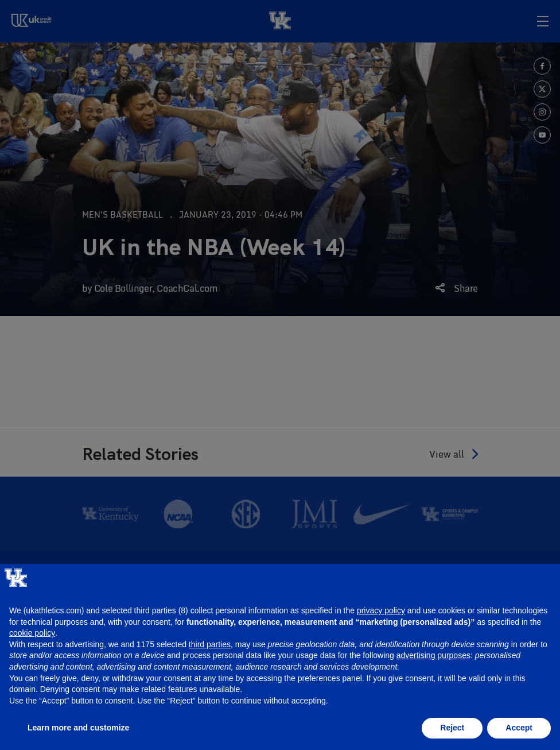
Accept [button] (519, 728)
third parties (210, 644)
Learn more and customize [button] (78, 728)
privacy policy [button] (381, 610)
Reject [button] (452, 728)
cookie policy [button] (32, 633)
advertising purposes (433, 655)
